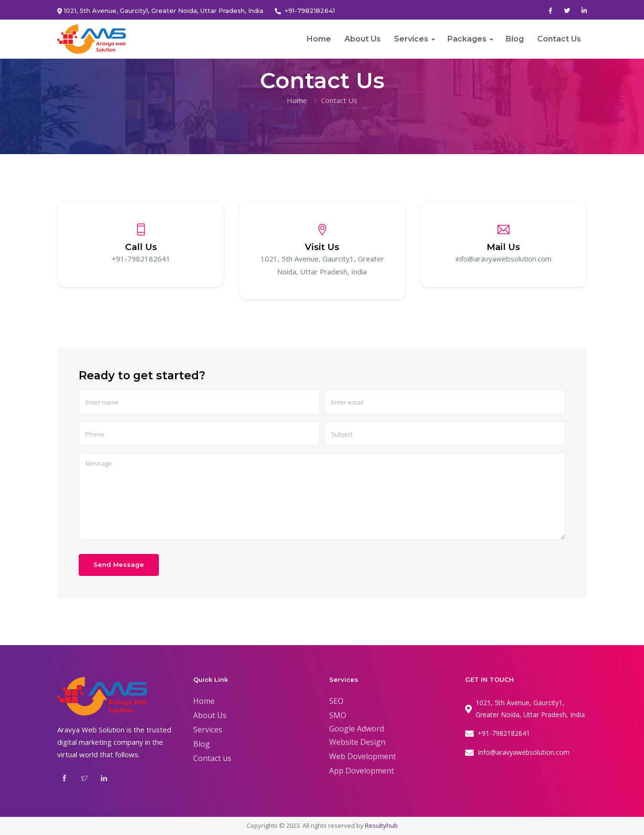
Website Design (357, 742)
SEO (336, 701)
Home (319, 39)
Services (411, 39)
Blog (515, 39)
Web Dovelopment (363, 756)
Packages (467, 39)
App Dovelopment (362, 771)
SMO (338, 715)
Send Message (119, 564)
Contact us (212, 758)
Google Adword (357, 729)
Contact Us (559, 39)
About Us (363, 39)
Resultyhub (381, 825)
